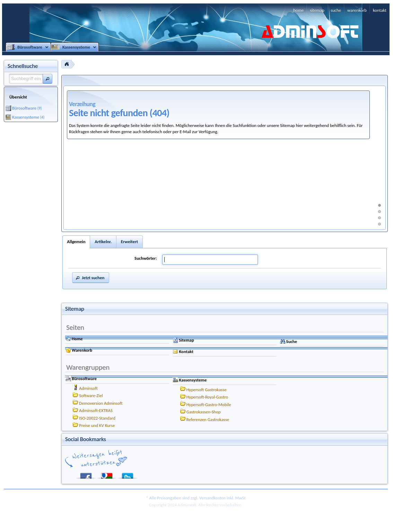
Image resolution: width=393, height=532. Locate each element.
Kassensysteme (193, 380)
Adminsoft (88, 388)
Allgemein (76, 242)
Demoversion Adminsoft (101, 403)
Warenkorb (82, 350)
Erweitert (130, 242)
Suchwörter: (146, 258)
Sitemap (186, 340)
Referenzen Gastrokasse (208, 419)
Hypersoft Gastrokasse (207, 390)
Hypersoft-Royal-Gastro (207, 397)
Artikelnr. (103, 242)
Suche (292, 341)
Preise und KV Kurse (97, 425)
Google (107, 474)
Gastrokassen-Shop (204, 412)
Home (77, 339)
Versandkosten (212, 498)
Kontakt (186, 351)
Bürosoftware (84, 379)
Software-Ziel (91, 396)
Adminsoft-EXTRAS (96, 410)
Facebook (86, 474)
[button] (47, 79)
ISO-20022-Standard (97, 418)
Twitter (128, 474)
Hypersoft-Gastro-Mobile (209, 405)
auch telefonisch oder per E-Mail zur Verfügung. (176, 132)
